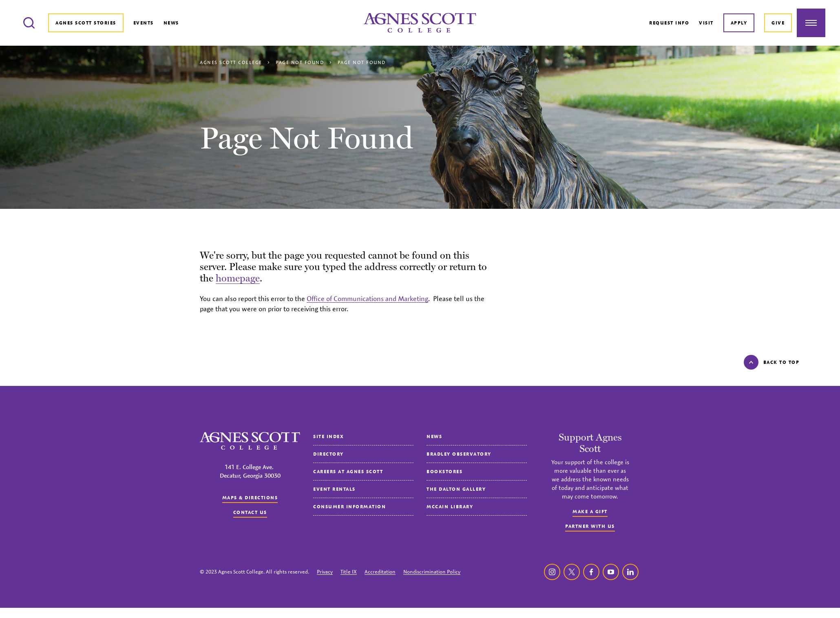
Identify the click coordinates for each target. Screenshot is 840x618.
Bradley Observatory (459, 454)
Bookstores (444, 471)
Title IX (349, 571)
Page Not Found (300, 62)
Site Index (328, 436)
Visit (706, 23)
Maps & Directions (250, 497)
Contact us (250, 512)
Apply (739, 23)
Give (778, 23)
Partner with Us (590, 526)
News (171, 23)
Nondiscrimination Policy (432, 571)
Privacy (325, 571)
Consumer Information (349, 506)
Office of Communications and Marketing (367, 299)
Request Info (669, 23)
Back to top (772, 362)
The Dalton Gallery (456, 489)
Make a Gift (590, 511)
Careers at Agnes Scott (348, 471)
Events (144, 23)
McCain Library (450, 506)
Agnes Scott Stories (86, 23)
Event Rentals (334, 489)
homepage (238, 278)
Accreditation (380, 571)
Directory (328, 454)
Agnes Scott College (231, 62)
